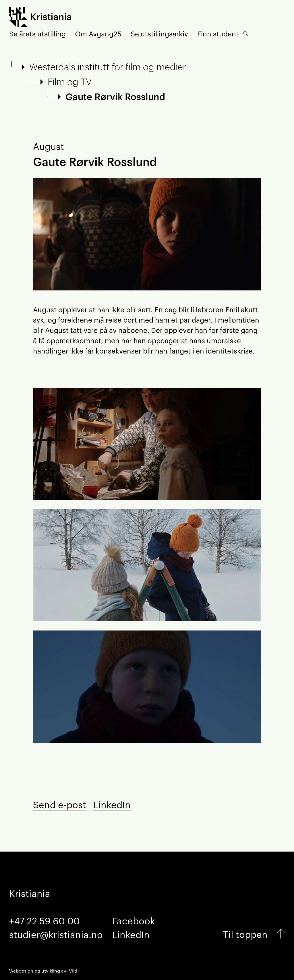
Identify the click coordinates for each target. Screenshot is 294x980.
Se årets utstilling (37, 34)
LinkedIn (112, 804)
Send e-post (60, 804)
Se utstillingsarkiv (159, 34)
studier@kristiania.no (56, 934)
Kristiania (30, 893)
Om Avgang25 (98, 34)
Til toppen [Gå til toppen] (245, 934)
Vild (73, 971)
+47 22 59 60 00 (45, 920)
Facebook (134, 920)
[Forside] (40, 18)
